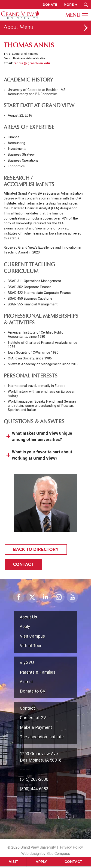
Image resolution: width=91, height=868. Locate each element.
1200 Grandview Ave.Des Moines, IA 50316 (41, 757)
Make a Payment (36, 727)
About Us (29, 617)
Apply (41, 862)
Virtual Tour (31, 646)
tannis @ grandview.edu (32, 63)
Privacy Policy (71, 847)
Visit (14, 862)
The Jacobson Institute (42, 737)
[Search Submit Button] (86, 5)
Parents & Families (38, 672)
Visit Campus (32, 636)
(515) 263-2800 (34, 779)
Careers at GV (33, 718)
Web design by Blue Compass (46, 854)
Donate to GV (33, 691)
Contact (73, 862)
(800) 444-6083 (34, 789)
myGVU (27, 662)
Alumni (26, 682)
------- (25, 770)
